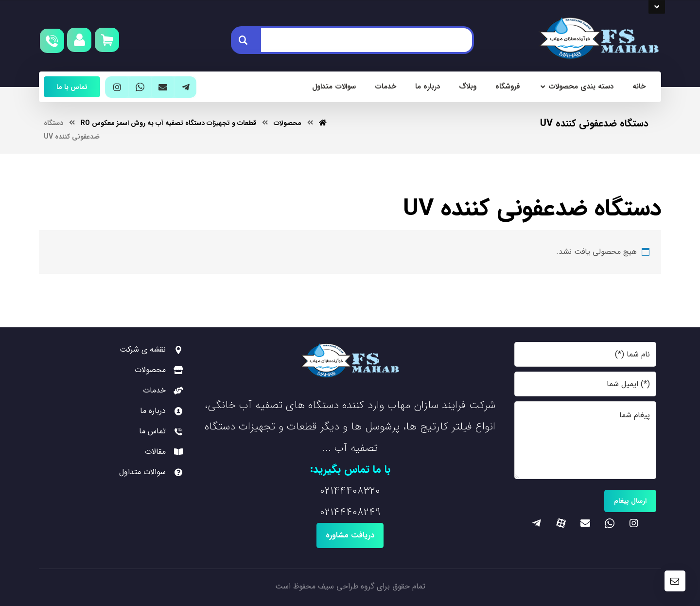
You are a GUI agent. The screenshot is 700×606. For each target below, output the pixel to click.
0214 (330, 491)
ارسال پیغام (630, 501)
